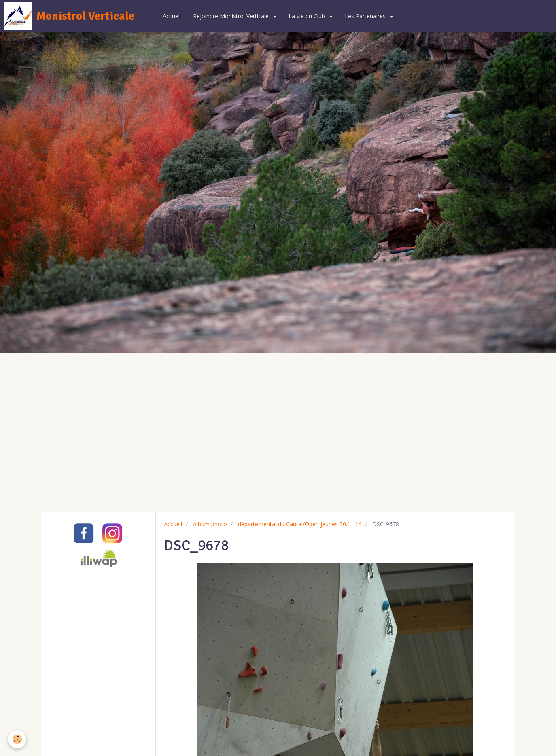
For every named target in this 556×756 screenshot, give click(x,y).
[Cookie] (17, 739)
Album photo (210, 524)
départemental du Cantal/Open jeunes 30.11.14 (300, 524)
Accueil (172, 16)
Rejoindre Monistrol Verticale (232, 16)
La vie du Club (308, 16)
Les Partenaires (366, 16)
